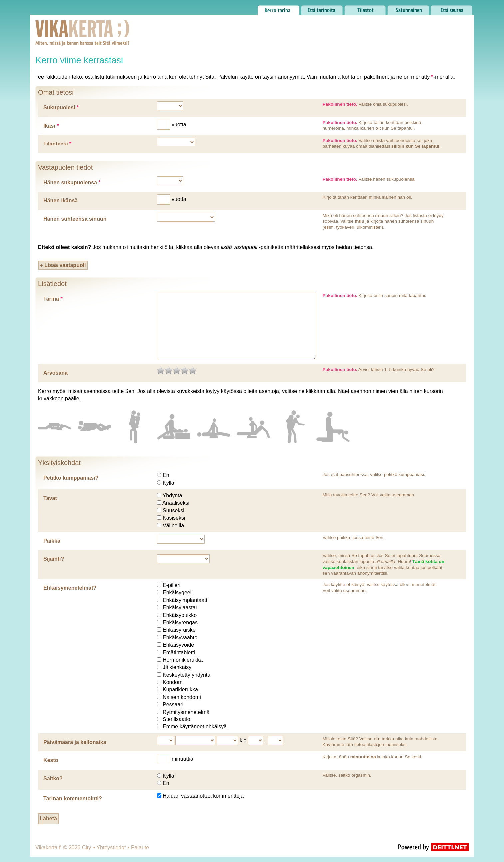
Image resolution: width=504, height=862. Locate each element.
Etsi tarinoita (322, 8)
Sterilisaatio (177, 719)
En (166, 475)
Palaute (140, 848)
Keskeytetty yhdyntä (187, 675)
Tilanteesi (57, 144)
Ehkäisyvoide (178, 645)
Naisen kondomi (182, 697)
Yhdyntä (173, 496)
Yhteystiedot (111, 848)
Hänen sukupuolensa (72, 183)
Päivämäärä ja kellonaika (75, 742)
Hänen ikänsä (60, 201)
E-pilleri (172, 585)
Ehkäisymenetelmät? (70, 588)
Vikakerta (66, 26)
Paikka (52, 541)
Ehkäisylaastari (181, 607)
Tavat (50, 498)
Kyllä (169, 483)
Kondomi (173, 682)
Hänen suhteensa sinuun (75, 219)
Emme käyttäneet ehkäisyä (195, 727)
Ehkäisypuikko (180, 615)
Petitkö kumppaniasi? (71, 478)
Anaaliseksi (176, 503)
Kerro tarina (278, 8)
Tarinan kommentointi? (73, 799)
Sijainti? (54, 559)
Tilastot (365, 8)
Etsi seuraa (452, 8)
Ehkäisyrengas (180, 622)
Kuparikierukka (180, 689)
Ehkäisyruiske (179, 630)
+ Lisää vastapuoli (63, 265)
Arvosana (55, 373)
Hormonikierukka (183, 660)
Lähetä (48, 819)
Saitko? (53, 779)
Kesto (51, 760)
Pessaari (173, 704)
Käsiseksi (174, 518)
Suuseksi (174, 511)
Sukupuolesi (61, 107)
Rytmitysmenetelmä (186, 712)
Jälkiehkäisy (177, 667)
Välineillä (173, 526)
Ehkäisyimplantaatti (186, 600)
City (87, 848)
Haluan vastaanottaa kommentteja (203, 796)
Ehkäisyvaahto (180, 637)
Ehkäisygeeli (178, 592)
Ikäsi (51, 126)
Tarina (53, 299)
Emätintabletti (179, 652)
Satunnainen (408, 8)
